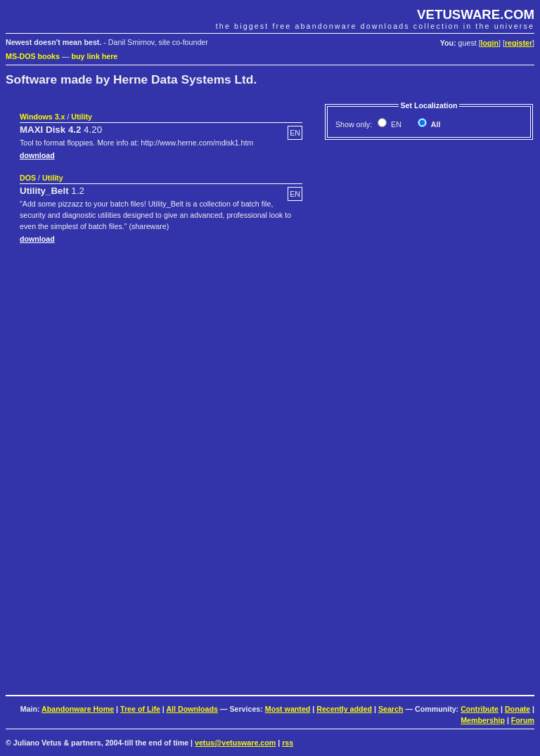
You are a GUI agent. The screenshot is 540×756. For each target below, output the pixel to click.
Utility (82, 117)
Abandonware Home (78, 709)
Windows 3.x (42, 117)
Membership (483, 720)
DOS (28, 178)
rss (288, 743)
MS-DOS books (33, 56)
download (37, 155)
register (519, 43)
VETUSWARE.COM (476, 14)
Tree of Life (140, 709)
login (490, 43)
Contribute (480, 709)
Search (391, 709)
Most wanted (288, 709)
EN (395, 124)
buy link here (95, 56)
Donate (517, 709)
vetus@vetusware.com (235, 743)
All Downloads (192, 709)
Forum (523, 720)
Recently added (344, 709)
